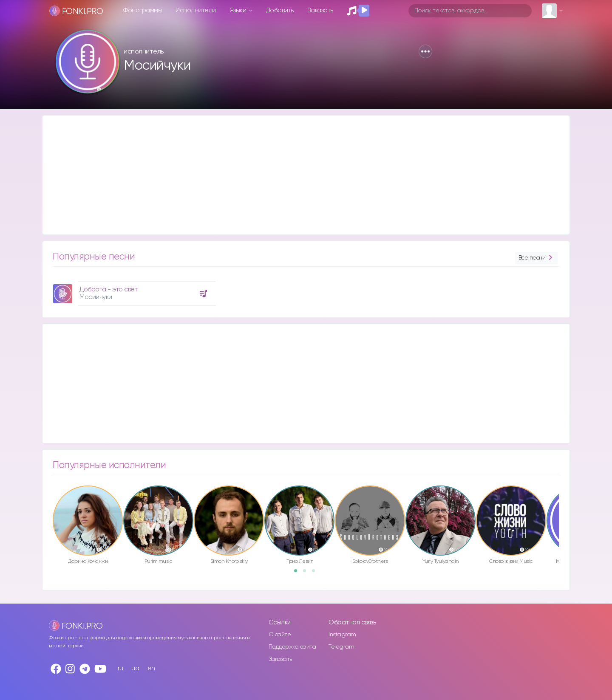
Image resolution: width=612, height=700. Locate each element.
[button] (425, 51)
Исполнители (196, 10)
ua (135, 668)
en (151, 668)
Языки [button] (239, 10)
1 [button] (298, 573)
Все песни (536, 258)
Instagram (342, 635)
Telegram (341, 647)
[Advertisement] (297, 175)
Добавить (280, 10)
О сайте (280, 635)
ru (120, 668)
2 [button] (307, 573)
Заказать (320, 10)
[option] (133, 290)
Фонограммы (143, 10)
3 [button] (316, 573)
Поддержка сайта (292, 647)
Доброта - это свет (108, 289)
